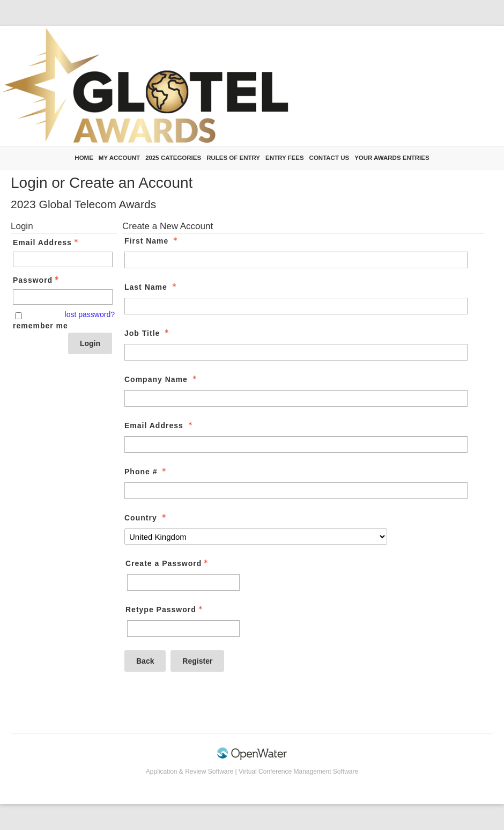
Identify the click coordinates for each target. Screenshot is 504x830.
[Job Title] (296, 352)
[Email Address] (296, 445)
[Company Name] (296, 398)
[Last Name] (296, 306)
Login (90, 343)
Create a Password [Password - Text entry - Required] (168, 563)
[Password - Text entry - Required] (63, 297)
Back (145, 661)
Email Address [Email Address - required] (160, 425)
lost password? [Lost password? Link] (90, 314)
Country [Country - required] (146, 518)
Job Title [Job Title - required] (148, 333)
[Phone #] (296, 491)
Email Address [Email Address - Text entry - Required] (47, 243)
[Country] (256, 537)
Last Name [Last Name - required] (151, 287)
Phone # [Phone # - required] (146, 472)
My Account (119, 158)
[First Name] (296, 260)
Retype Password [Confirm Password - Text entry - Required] (165, 609)
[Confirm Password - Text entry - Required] (183, 629)
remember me (40, 326)
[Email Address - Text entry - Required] (63, 259)
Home (84, 158)
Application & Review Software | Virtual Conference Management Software (252, 772)
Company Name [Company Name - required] (162, 379)
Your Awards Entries (392, 158)
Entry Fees (285, 158)
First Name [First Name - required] (152, 241)
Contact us (329, 158)
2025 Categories (173, 158)
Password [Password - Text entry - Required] (37, 280)
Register (197, 661)
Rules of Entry (233, 158)
